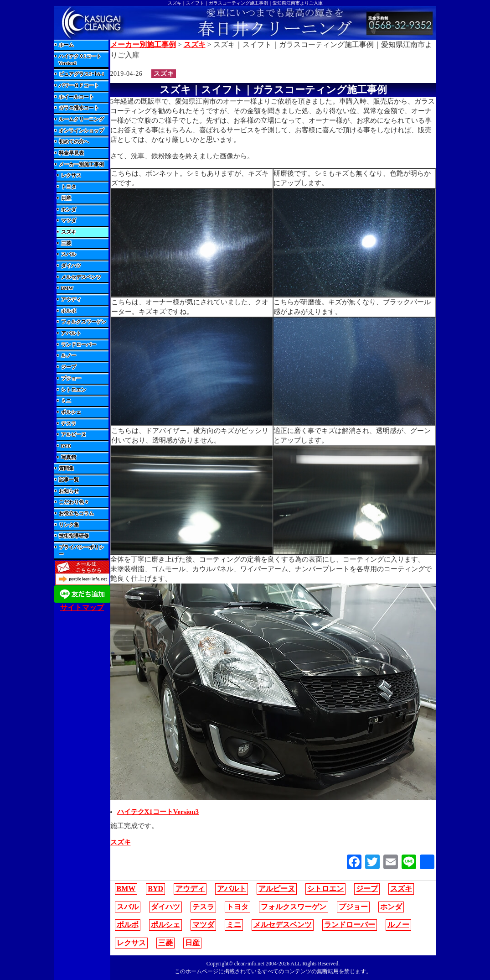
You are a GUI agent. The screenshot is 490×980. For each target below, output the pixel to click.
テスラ (69, 424)
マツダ (69, 221)
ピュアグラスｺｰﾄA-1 (82, 74)
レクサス (71, 175)
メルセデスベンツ (81, 277)
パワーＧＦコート (79, 86)
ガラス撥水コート (79, 108)
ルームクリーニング (81, 119)
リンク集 (69, 525)
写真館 (69, 457)
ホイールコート (76, 97)
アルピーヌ (74, 435)
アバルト (71, 333)
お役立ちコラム (76, 513)
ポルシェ (71, 412)
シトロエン (74, 390)
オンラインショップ (81, 131)
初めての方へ (74, 142)
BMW (67, 288)
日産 (66, 198)
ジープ (69, 367)
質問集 (66, 468)
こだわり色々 (74, 502)
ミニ (66, 401)
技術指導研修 (74, 536)
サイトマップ (82, 607)
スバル (69, 254)
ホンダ (69, 210)
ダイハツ (71, 266)
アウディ (71, 300)
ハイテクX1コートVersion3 (158, 812)
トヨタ (69, 187)
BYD (66, 446)
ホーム (66, 45)
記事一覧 (69, 480)
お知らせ (69, 491)
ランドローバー (79, 345)
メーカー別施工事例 (81, 164)
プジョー (71, 378)
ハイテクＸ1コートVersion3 (80, 60)
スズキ (69, 232)
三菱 (66, 243)
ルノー (69, 356)
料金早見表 (71, 153)
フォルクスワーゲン (84, 322)
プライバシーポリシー (81, 551)
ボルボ (69, 311)
